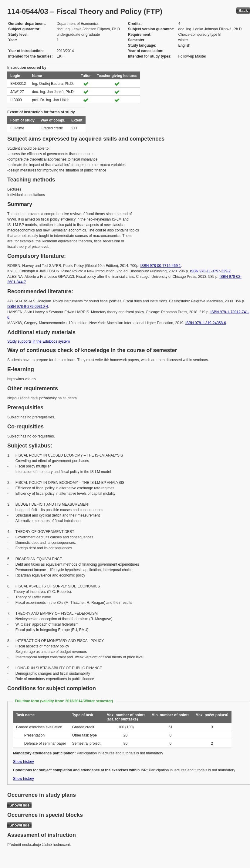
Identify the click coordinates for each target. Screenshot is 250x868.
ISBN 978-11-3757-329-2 (210, 271)
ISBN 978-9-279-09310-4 (28, 307)
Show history (24, 762)
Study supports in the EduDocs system (39, 341)
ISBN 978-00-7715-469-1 (160, 266)
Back (243, 10)
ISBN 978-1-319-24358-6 (206, 323)
